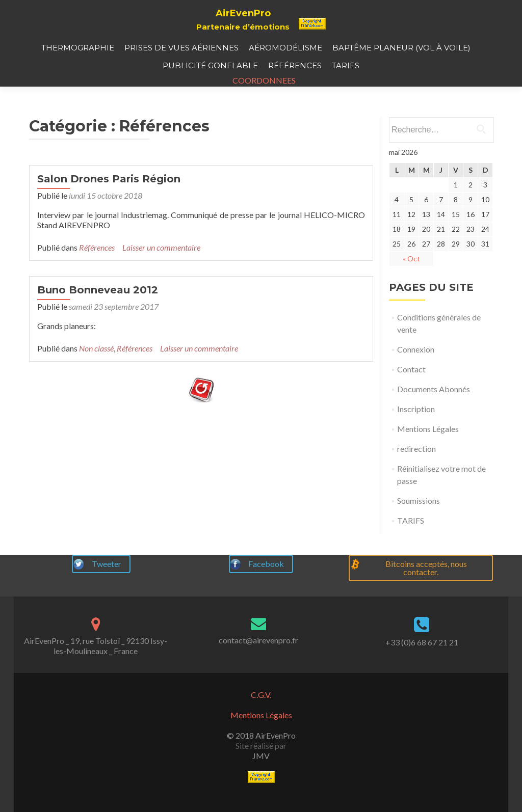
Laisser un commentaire (161, 268)
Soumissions (419, 521)
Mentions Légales (428, 449)
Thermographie (78, 48)
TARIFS (346, 65)
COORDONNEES (261, 80)
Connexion (416, 370)
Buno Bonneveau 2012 (98, 310)
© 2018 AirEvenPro (261, 735)
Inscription (416, 429)
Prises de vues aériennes (181, 48)
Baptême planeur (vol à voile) (401, 48)
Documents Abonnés (434, 409)
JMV (261, 756)
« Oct (411, 279)
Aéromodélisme (285, 48)
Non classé (96, 369)
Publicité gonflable (210, 65)
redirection (416, 469)
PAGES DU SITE (431, 308)
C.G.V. (261, 695)
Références (295, 65)
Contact (411, 389)
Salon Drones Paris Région (109, 199)
